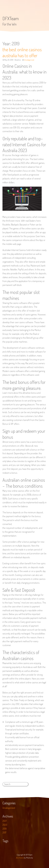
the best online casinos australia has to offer (22, 52)
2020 (5, 825)
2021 (5, 821)
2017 (4, 833)
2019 (5, 829)
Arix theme (20, 858)
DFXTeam (11, 18)
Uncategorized (29, 60)
